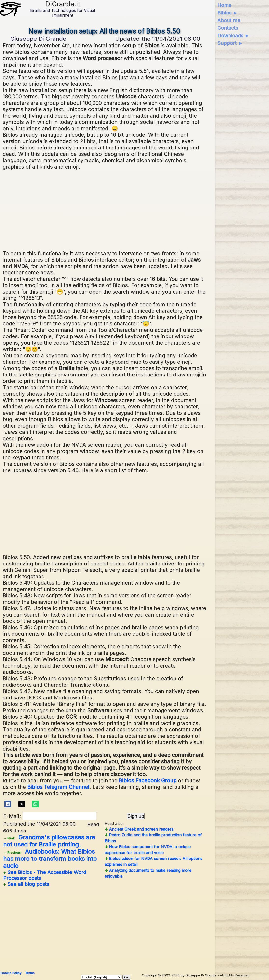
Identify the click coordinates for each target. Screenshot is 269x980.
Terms (30, 973)
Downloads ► (234, 36)
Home (224, 5)
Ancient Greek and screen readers (139, 829)
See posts (45, 875)
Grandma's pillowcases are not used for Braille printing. (49, 841)
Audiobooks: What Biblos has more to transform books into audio (50, 859)
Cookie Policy (11, 973)
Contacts (228, 28)
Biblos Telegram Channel (58, 787)
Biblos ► (228, 13)
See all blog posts (26, 884)
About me (229, 20)
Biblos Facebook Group (148, 780)
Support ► (230, 43)
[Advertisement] (133, 209)
